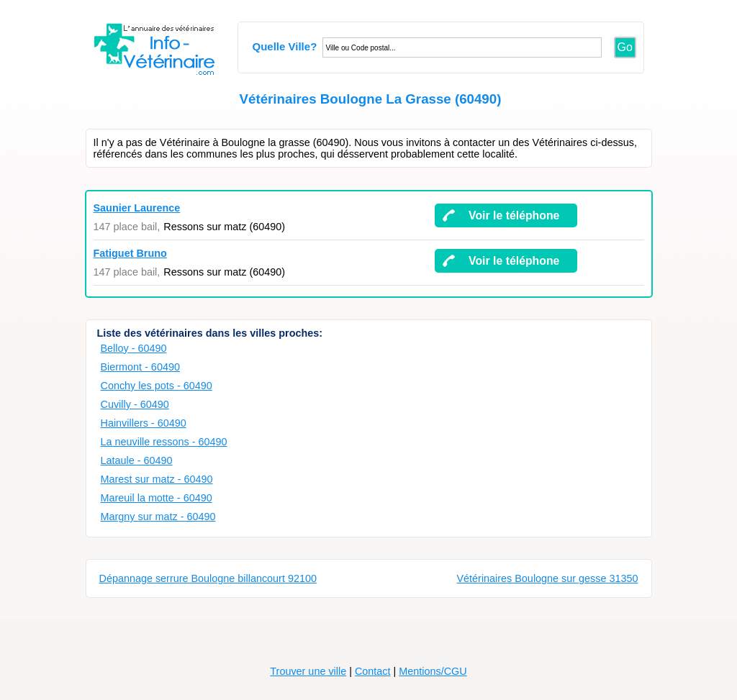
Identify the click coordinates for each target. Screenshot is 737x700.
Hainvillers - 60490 (144, 423)
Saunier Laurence (137, 208)
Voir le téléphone (514, 215)
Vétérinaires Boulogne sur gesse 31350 (547, 578)
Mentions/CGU (433, 671)
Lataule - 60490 (137, 460)
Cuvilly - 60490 (135, 404)
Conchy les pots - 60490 (157, 386)
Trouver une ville (308, 671)
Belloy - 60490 (134, 348)
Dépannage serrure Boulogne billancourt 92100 (208, 578)
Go (625, 47)
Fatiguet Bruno (130, 253)
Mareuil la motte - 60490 (157, 498)
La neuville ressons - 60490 (164, 442)
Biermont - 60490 (140, 367)
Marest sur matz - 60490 (157, 479)
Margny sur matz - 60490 (158, 517)
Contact (373, 671)
